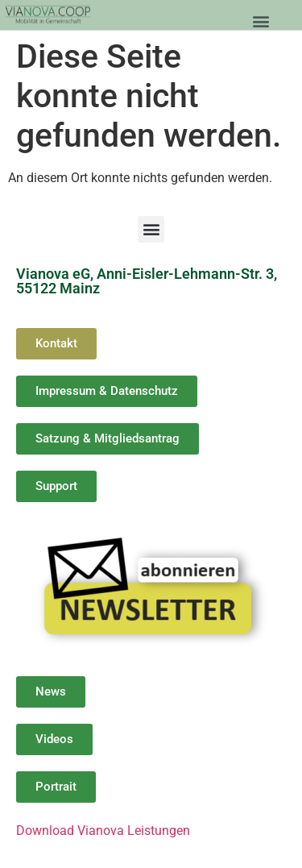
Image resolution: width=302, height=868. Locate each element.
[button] (261, 21)
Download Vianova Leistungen (103, 831)
